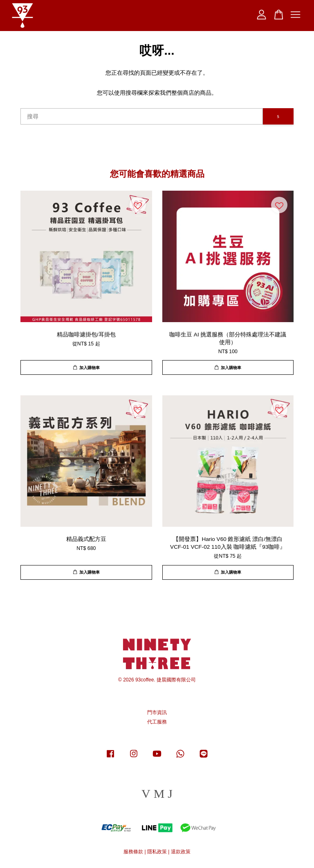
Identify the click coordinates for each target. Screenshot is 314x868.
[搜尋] (142, 116)
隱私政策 (157, 852)
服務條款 (133, 852)
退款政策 (181, 852)
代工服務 (157, 722)
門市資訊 (157, 712)
